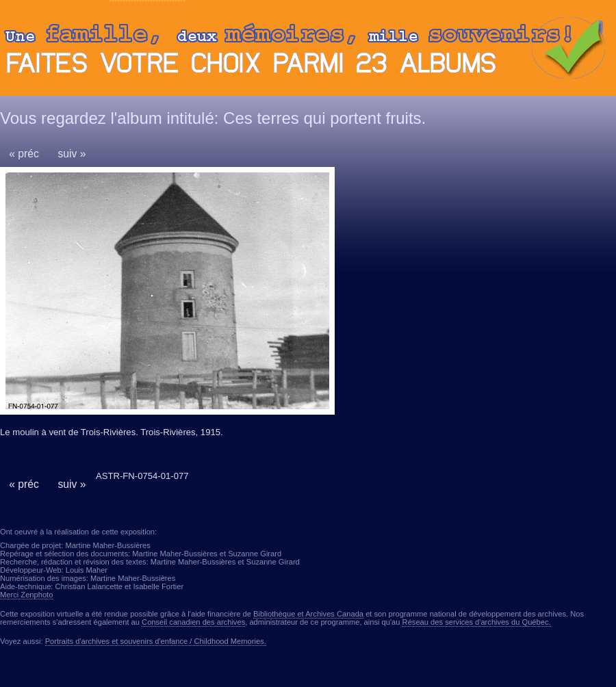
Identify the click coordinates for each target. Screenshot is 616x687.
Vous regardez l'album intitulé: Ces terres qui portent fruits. (213, 118)
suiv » (72, 154)
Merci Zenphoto (26, 595)
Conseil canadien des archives (193, 622)
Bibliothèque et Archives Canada (308, 614)
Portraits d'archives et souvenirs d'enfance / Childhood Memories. (156, 641)
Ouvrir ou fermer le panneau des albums (308, 51)
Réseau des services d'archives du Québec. (477, 622)
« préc (24, 154)
